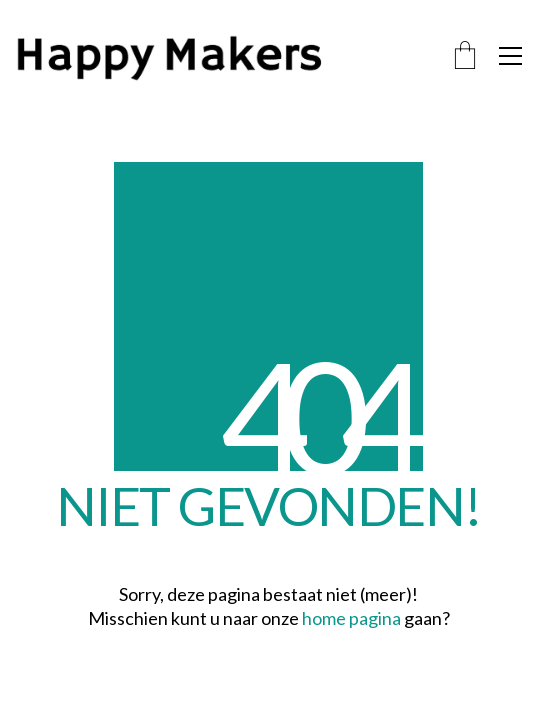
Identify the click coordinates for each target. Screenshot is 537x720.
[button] (510, 56)
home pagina (351, 618)
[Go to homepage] (215, 56)
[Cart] (465, 56)
